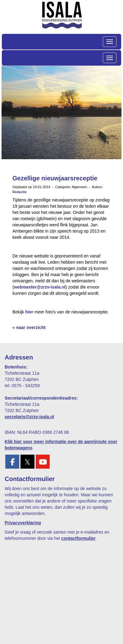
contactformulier (78, 538)
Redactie (20, 192)
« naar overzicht (29, 327)
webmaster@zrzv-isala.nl (40, 287)
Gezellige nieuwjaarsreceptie (55, 178)
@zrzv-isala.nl (29, 417)
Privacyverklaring (23, 523)
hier (29, 312)
